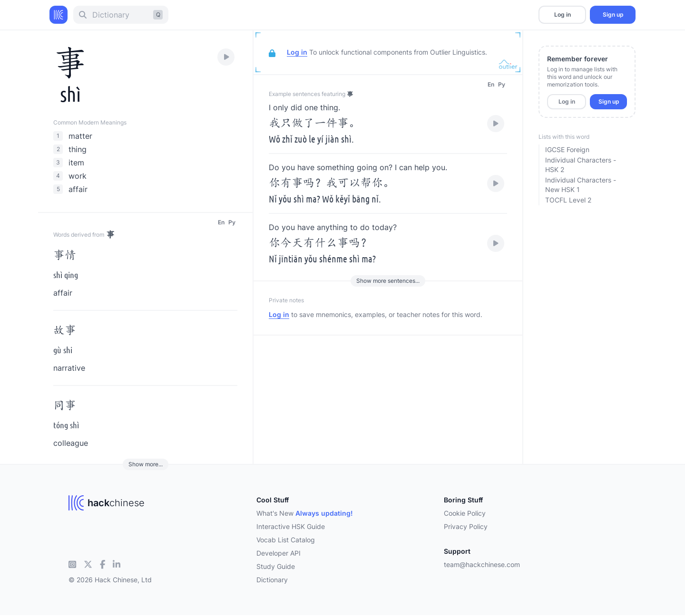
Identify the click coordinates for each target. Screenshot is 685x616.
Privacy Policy (466, 526)
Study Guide (276, 566)
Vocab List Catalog (286, 540)
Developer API (279, 553)
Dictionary (272, 580)
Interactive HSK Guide (291, 526)
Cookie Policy (465, 513)
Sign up (613, 14)
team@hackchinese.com (482, 564)
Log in (563, 14)
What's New (305, 513)
